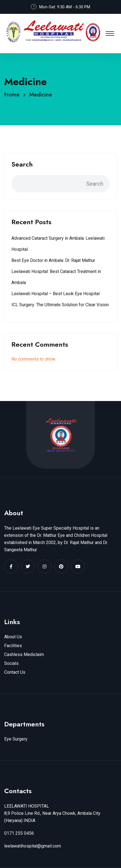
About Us (13, 637)
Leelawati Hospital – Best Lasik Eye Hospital (55, 294)
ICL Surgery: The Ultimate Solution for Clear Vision (60, 305)
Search (22, 164)
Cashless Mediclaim (24, 654)
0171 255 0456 (19, 833)
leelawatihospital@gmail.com (33, 846)
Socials (11, 663)
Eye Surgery (16, 739)
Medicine (41, 95)
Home (13, 95)
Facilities (13, 646)
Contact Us (15, 672)
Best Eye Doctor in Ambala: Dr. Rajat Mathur (53, 260)
